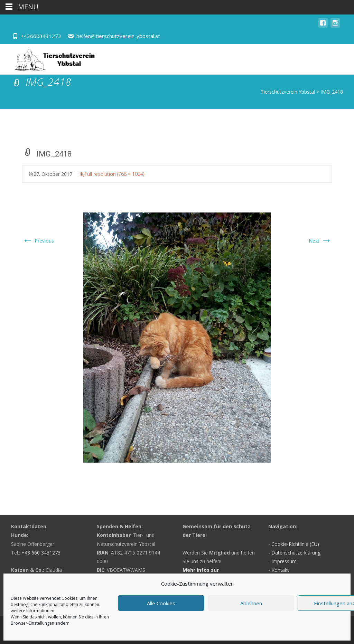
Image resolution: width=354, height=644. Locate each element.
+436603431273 (41, 36)
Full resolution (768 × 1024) (114, 174)
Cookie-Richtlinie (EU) (295, 544)
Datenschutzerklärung (296, 553)
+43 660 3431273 (41, 553)
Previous (38, 241)
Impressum (284, 561)
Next (320, 241)
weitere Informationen (32, 611)
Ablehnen (251, 603)
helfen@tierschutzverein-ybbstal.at (118, 36)
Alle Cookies (161, 603)
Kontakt (280, 570)
